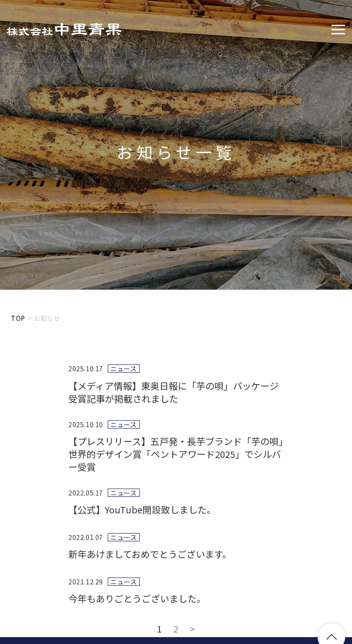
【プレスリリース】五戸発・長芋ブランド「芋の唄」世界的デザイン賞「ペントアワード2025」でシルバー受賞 (176, 454)
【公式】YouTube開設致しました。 (142, 509)
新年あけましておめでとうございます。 (150, 554)
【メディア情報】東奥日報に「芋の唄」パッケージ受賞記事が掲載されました (173, 392)
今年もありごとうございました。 (137, 598)
